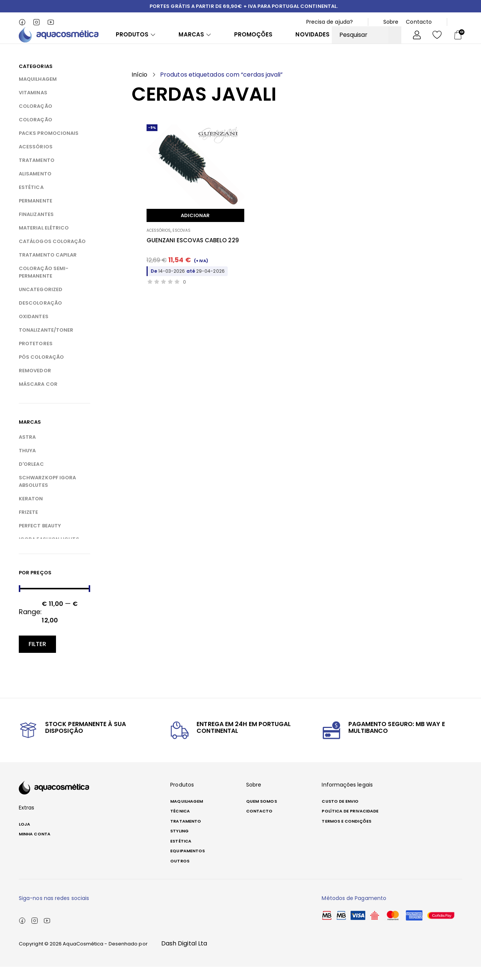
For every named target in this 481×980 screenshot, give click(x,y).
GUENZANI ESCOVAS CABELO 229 (193, 253)
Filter (37, 657)
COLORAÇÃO (36, 120)
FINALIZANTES (36, 228)
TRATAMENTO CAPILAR (48, 268)
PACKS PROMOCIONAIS (49, 147)
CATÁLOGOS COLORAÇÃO (52, 255)
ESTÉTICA (31, 201)
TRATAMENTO (37, 174)
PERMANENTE (36, 214)
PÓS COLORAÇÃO (41, 371)
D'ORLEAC (31, 478)
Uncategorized (41, 303)
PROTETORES (36, 357)
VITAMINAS (33, 106)
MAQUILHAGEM (38, 93)
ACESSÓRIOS (36, 160)
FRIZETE (29, 526)
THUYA (27, 464)
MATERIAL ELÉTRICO (44, 241)
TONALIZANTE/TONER (46, 344)
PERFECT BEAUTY (40, 539)
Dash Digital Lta (184, 957)
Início (139, 88)
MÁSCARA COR (38, 398)
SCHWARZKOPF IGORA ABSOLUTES (47, 495)
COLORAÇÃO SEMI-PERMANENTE (44, 286)
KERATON (31, 512)
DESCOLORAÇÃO (40, 316)
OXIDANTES (34, 330)
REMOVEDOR (35, 384)
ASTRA (27, 451)
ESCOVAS (182, 244)
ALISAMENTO (35, 187)
